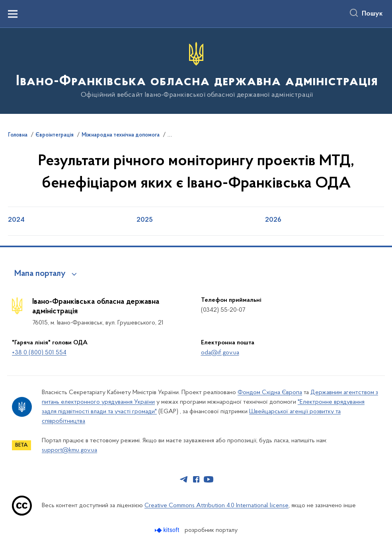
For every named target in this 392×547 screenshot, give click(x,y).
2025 (145, 220)
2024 (16, 220)
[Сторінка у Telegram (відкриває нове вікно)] (184, 479)
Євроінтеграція (55, 135)
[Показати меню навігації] (13, 14)
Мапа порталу (40, 274)
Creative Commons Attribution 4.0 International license (216, 506)
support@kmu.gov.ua (69, 450)
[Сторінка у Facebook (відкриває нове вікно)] (196, 479)
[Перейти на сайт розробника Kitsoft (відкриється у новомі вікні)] (168, 530)
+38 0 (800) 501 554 (39, 353)
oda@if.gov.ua (220, 353)
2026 (273, 220)
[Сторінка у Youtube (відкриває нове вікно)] (209, 479)
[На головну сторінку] (196, 70)
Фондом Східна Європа (270, 393)
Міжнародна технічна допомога (121, 135)
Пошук (372, 14)
